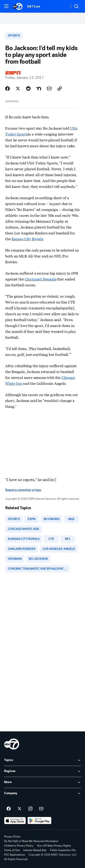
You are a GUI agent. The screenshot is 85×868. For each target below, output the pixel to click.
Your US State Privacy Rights (54, 846)
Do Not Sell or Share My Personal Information (31, 841)
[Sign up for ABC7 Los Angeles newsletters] (41, 809)
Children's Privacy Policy (19, 846)
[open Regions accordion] (42, 771)
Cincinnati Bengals (40, 279)
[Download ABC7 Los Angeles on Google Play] (40, 821)
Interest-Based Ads (35, 850)
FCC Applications (15, 855)
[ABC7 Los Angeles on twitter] (19, 809)
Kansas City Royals (27, 239)
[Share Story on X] (18, 89)
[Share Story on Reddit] (28, 89)
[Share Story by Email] (49, 89)
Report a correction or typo (23, 490)
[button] (6, 6)
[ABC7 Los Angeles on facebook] (9, 809)
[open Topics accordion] (42, 760)
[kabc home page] (12, 744)
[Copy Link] (60, 89)
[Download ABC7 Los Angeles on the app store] (15, 821)
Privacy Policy (12, 837)
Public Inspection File (63, 850)
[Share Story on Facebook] (7, 89)
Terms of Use (12, 850)
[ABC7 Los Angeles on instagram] (30, 809)
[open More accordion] (42, 782)
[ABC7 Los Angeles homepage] (18, 6)
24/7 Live (33, 6)
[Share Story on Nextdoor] (39, 89)
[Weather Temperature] (62, 6)
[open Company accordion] (42, 793)
